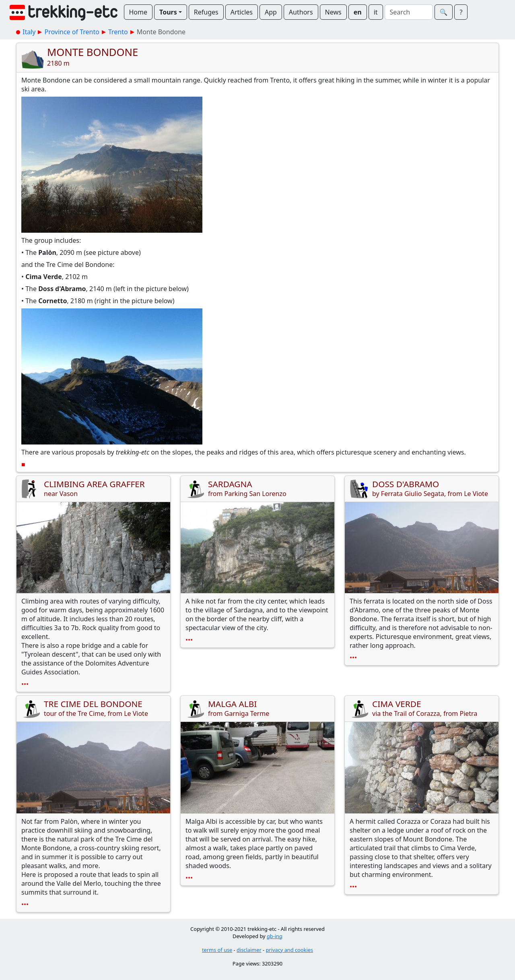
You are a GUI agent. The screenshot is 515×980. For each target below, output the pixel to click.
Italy (29, 32)
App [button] (271, 12)
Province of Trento (72, 32)
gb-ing (275, 936)
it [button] (376, 12)
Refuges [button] (206, 12)
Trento (118, 32)
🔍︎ (444, 12)
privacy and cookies (290, 950)
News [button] (333, 12)
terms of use (217, 950)
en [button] (358, 12)
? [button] (461, 12)
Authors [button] (301, 12)
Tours (168, 12)
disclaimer (249, 950)
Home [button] (138, 12)
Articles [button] (242, 12)
